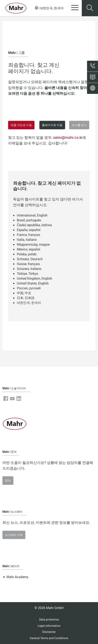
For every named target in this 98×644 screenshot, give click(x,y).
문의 (8, 480)
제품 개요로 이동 (21, 125)
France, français (29, 235)
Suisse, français (28, 264)
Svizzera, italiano (29, 269)
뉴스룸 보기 (79, 125)
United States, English (33, 283)
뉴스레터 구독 (14, 535)
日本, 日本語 (26, 298)
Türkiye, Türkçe (27, 274)
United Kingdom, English (34, 278)
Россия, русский (29, 288)
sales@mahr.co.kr (68, 137)
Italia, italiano (27, 240)
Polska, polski (27, 254)
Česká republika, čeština (34, 225)
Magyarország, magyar (33, 244)
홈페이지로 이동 (52, 125)
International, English (32, 215)
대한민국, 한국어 (49, 8)
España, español (29, 230)
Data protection (49, 619)
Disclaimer (49, 632)
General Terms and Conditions (49, 638)
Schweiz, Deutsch (30, 259)
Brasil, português (29, 220)
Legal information (49, 626)
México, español (29, 249)
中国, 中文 (24, 293)
